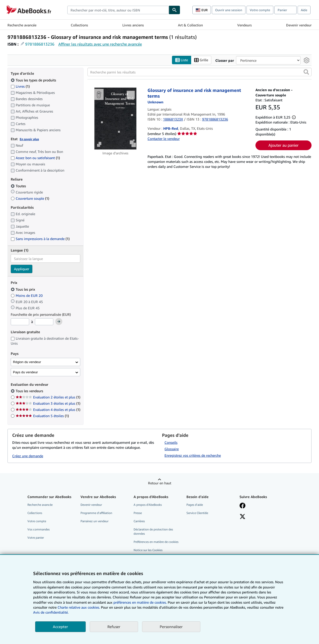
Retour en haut (160, 483)
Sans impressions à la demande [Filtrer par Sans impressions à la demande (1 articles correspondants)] (40, 239)
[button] (306, 72)
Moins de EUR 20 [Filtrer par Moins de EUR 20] (27, 295)
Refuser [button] (114, 627)
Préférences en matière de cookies (156, 542)
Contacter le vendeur (164, 139)
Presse (138, 513)
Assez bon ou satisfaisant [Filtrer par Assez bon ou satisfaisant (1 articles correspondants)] (35, 158)
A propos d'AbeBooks (148, 505)
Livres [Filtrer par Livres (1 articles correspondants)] (20, 86)
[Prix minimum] (20, 322)
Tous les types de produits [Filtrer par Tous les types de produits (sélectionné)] (34, 80)
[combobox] (118, 10)
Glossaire (172, 449)
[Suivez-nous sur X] (242, 517)
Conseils (171, 442)
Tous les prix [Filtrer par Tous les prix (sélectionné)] (23, 289)
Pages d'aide (195, 505)
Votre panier (36, 538)
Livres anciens (133, 25)
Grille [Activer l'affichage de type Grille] (201, 60)
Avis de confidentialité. (51, 612)
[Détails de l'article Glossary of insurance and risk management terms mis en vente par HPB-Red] (116, 119)
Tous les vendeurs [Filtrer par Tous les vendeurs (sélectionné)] (30, 391)
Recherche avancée (22, 25)
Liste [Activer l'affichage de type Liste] (182, 60)
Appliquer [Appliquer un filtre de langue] (22, 269)
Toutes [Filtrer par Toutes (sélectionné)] (19, 186)
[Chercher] (174, 10)
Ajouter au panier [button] (283, 145)
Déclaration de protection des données (153, 531)
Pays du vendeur (25, 372)
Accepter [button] (60, 627)
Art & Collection (190, 25)
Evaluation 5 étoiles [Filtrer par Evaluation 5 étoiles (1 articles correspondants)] (42, 416)
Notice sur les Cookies (148, 550)
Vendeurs (244, 25)
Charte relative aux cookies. (79, 607)
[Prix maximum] (44, 322)
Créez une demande (28, 456)
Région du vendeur (27, 362)
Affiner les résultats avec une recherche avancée (100, 44)
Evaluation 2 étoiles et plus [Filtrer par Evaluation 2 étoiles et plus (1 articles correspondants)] (48, 397)
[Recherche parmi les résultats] (199, 72)
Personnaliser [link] (171, 627)
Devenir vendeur (299, 25)
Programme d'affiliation (96, 513)
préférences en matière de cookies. (140, 602)
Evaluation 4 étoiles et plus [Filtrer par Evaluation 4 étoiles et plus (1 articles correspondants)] (48, 410)
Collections (79, 25)
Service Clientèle (197, 513)
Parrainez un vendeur (94, 521)
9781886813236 (40, 44)
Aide (304, 10)
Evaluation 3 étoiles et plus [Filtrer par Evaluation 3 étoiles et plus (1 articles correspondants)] (48, 403)
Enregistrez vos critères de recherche (193, 455)
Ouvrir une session (229, 10)
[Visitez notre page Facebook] (242, 506)
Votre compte (260, 10)
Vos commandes (39, 529)
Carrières (139, 521)
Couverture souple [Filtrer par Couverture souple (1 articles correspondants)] (30, 198)
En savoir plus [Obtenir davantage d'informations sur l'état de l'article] (29, 139)
